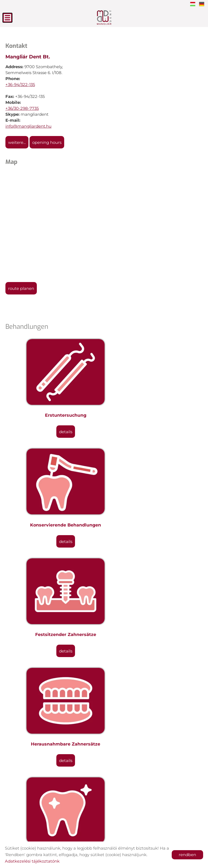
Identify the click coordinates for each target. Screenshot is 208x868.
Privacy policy (120, 835)
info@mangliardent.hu (28, 126)
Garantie (153, 751)
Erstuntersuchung (55, 395)
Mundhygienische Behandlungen (153, 662)
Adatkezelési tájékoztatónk (32, 861)
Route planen (21, 288)
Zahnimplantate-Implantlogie (55, 662)
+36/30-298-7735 (22, 108)
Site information (84, 835)
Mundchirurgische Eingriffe (153, 573)
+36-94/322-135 (20, 85)
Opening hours (47, 142)
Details (55, 411)
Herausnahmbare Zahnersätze (153, 484)
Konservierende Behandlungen (153, 395)
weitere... (17, 142)
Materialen (55, 751)
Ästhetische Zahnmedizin (55, 573)
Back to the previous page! (44, 799)
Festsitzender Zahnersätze (55, 484)
